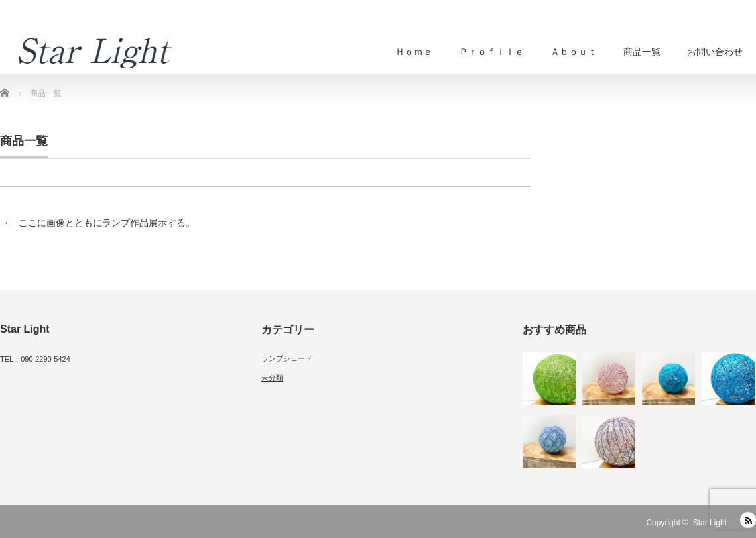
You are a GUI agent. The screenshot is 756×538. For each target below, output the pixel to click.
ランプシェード (287, 358)
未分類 (272, 378)
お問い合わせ (715, 52)
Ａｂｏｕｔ (574, 52)
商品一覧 (642, 52)
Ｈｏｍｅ (414, 52)
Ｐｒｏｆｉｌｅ (491, 52)
